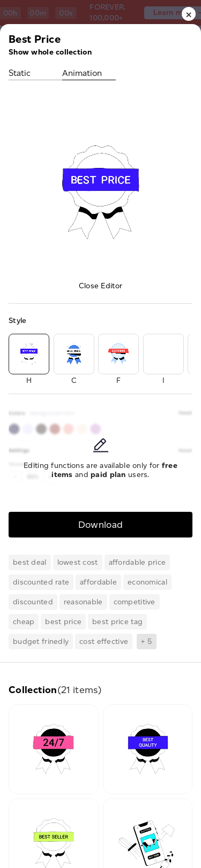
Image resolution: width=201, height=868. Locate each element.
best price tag (117, 622)
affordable (98, 582)
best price (63, 622)
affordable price (137, 562)
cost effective (104, 642)
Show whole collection (50, 52)
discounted (33, 602)
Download (101, 524)
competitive (135, 602)
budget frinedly (41, 642)
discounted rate (41, 582)
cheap (24, 622)
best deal (30, 562)
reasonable (83, 602)
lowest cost (78, 562)
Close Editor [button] (100, 286)
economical (147, 582)
